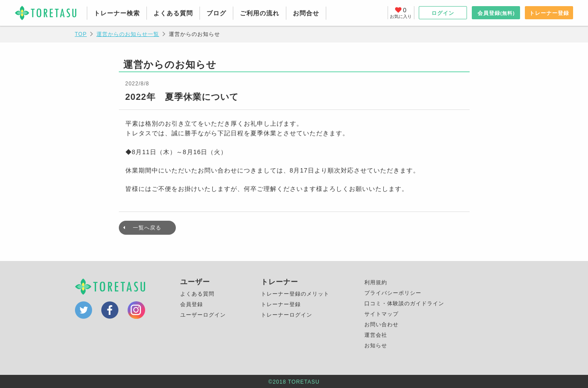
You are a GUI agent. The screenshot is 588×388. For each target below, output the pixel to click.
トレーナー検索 (117, 13)
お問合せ (306, 13)
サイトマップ (381, 314)
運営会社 (376, 335)
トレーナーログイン (287, 315)
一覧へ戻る (147, 228)
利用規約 (376, 282)
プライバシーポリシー (393, 293)
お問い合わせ (381, 325)
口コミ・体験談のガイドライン (404, 303)
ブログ (216, 13)
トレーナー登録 (549, 13)
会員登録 (496, 13)
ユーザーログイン (203, 315)
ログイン (443, 13)
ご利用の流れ (260, 13)
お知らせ (376, 346)
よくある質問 (173, 13)
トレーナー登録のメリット (295, 294)
